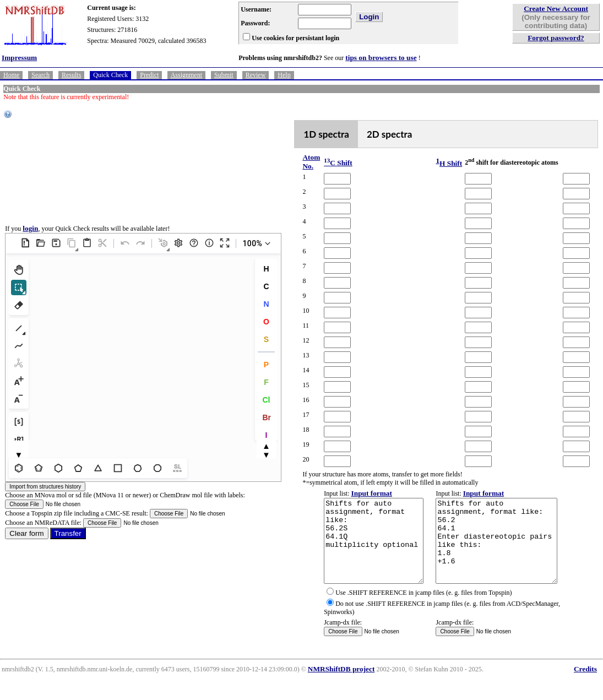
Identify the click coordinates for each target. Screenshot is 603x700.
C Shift (326, 163)
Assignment (186, 75)
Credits (585, 685)
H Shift (440, 163)
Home (11, 75)
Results (71, 75)
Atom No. (301, 162)
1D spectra (316, 134)
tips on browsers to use (381, 58)
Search (40, 75)
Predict (149, 75)
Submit (224, 75)
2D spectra (379, 134)
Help (284, 75)
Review (256, 75)
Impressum (19, 58)
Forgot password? (556, 38)
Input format (360, 493)
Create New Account (556, 9)
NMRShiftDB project (341, 685)
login (30, 237)
